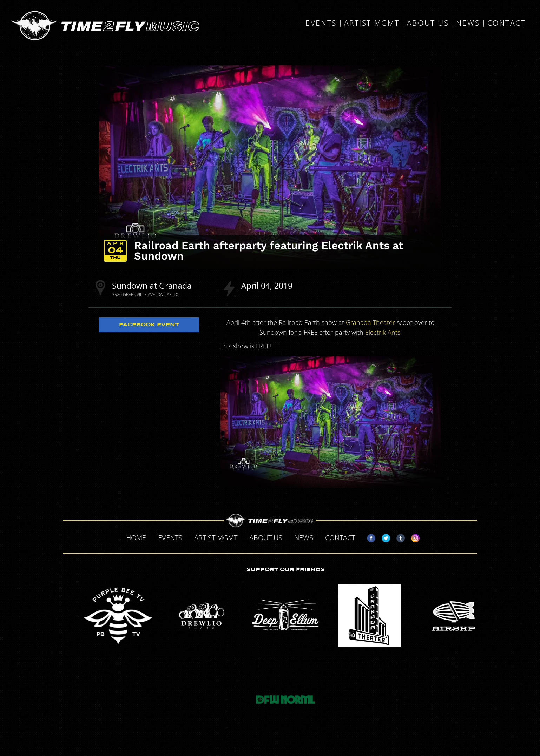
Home (136, 538)
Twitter (383, 537)
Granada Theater (370, 322)
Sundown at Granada (152, 286)
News (468, 23)
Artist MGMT (372, 23)
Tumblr (398, 537)
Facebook (368, 537)
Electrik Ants (383, 332)
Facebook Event (149, 325)
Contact (507, 23)
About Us (428, 23)
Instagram (413, 537)
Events (321, 23)
